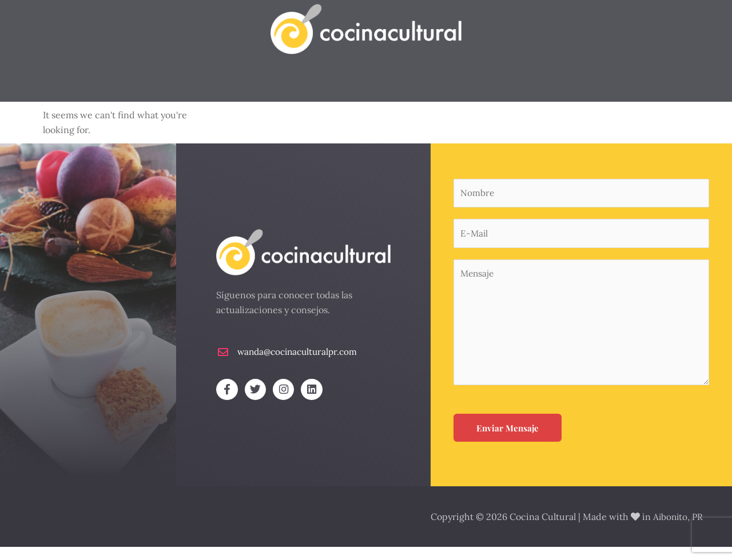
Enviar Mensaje (508, 442)
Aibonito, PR (679, 530)
